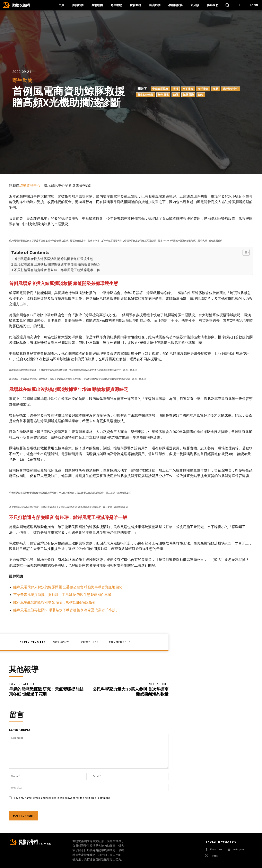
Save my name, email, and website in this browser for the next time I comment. (62, 798)
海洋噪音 (203, 89)
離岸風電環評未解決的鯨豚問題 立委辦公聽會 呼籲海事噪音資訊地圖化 (68, 587)
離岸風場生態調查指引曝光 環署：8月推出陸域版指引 (54, 602)
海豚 (216, 89)
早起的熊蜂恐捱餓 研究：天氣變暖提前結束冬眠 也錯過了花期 (46, 691)
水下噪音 (188, 89)
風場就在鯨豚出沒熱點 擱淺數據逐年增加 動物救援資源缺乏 (57, 264)
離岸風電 (163, 95)
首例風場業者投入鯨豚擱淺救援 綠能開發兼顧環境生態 (54, 259)
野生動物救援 (146, 95)
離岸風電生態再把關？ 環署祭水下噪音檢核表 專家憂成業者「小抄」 (66, 610)
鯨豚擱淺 (188, 95)
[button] (227, 5)
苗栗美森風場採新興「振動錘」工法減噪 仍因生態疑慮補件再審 (62, 595)
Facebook (216, 849)
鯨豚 (176, 95)
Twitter (214, 856)
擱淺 (175, 89)
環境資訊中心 (231, 89)
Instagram (239, 849)
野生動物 (23, 80)
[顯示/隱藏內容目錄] (244, 252)
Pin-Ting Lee (35, 642)
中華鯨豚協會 (160, 89)
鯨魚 (201, 95)
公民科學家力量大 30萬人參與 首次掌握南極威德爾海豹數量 (131, 691)
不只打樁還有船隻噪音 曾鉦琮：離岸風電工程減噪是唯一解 (57, 270)
